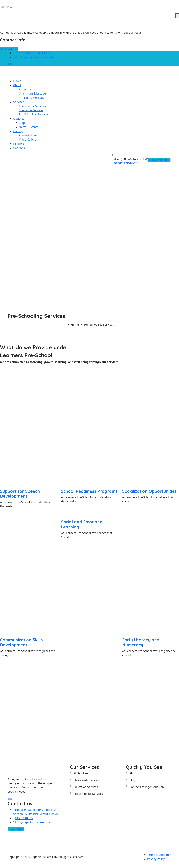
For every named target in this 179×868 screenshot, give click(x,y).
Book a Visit (16, 829)
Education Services (31, 110)
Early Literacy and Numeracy (141, 642)
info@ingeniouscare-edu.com (34, 57)
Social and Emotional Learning (82, 524)
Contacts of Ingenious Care (147, 787)
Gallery (18, 131)
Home (17, 81)
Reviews (19, 144)
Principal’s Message (32, 98)
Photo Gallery (28, 135)
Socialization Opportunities (149, 491)
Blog (22, 123)
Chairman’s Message (32, 93)
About (17, 85)
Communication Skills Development (21, 642)
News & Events (29, 127)
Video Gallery (28, 140)
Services (19, 102)
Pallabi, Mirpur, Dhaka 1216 (32, 53)
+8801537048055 (126, 163)
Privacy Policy (156, 859)
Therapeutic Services (32, 106)
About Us (25, 89)
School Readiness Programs (89, 491)
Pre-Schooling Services (34, 114)
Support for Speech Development (20, 494)
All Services (81, 773)
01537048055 (24, 818)
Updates (19, 119)
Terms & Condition (159, 855)
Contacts (19, 148)
